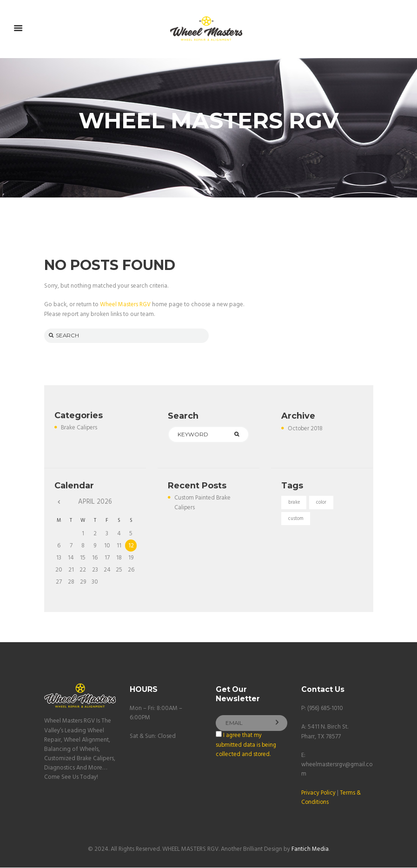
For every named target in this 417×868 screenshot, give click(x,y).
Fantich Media (310, 850)
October (306, 429)
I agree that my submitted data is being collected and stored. (247, 746)
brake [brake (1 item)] (294, 504)
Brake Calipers (79, 429)
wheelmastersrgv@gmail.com (336, 770)
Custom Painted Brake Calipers (203, 504)
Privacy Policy (319, 794)
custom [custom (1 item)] (296, 520)
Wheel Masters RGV (125, 305)
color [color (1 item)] (323, 504)
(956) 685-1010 (327, 709)
